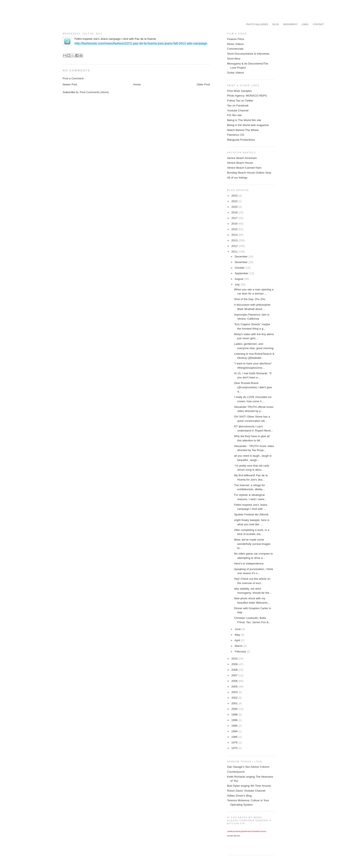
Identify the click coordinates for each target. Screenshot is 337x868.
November (242, 262)
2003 (235, 692)
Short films (234, 59)
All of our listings (237, 178)
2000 (235, 709)
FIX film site (234, 115)
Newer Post (70, 84)
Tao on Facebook (238, 106)
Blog (276, 24)
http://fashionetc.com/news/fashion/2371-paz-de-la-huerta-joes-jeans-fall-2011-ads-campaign (141, 43)
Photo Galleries (257, 24)
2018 (235, 212)
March (239, 646)
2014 (235, 235)
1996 (235, 720)
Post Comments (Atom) (94, 92)
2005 (235, 687)
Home (137, 84)
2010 (235, 659)
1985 (235, 737)
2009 (235, 664)
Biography (290, 24)
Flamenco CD (236, 135)
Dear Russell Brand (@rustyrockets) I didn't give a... (253, 387)
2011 (235, 252)
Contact (319, 24)
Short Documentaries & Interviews (248, 54)
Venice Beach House (240, 163)
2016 (235, 224)
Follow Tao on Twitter (240, 101)
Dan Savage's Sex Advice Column (248, 767)
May (238, 635)
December (242, 257)
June (238, 629)
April (238, 640)
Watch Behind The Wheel (243, 130)
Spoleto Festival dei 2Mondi (251, 514)
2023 (235, 196)
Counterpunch (236, 772)
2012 (235, 246)
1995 (235, 726)
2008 (235, 670)
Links (305, 24)
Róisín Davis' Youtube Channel (246, 791)
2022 (235, 201)
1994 (235, 731)
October (240, 268)
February (241, 651)
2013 (235, 240)
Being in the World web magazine (248, 125)
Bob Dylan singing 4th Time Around (249, 786)
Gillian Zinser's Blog (239, 796)
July (238, 284)
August (239, 279)
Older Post (203, 84)
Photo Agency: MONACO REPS (247, 96)
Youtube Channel (238, 110)
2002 (235, 698)
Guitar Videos (236, 73)
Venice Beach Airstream (242, 158)
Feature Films (236, 39)
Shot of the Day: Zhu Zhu (250, 299)
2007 (235, 675)
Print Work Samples (240, 91)
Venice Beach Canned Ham (244, 168)
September (242, 273)
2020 (235, 207)
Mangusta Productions (241, 140)
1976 (235, 742)
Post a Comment (73, 78)
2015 (235, 229)
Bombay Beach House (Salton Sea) (249, 173)
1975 (235, 748)
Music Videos (235, 44)
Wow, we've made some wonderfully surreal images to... (252, 544)
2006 (235, 681)
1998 (235, 715)
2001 (235, 703)
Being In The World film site (244, 120)
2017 (235, 218)
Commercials (235, 49)
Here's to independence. (249, 564)
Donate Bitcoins (234, 836)
